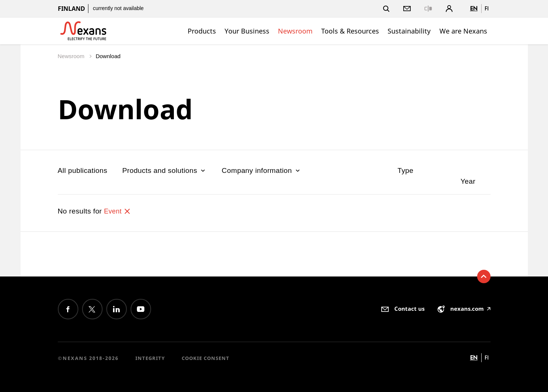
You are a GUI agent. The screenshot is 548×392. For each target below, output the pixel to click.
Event (118, 211)
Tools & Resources (350, 31)
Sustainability (409, 31)
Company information (262, 170)
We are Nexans (463, 31)
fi (487, 8)
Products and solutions (165, 170)
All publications (83, 170)
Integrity (150, 358)
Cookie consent (206, 358)
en (474, 8)
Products (202, 31)
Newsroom (295, 31)
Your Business (247, 31)
